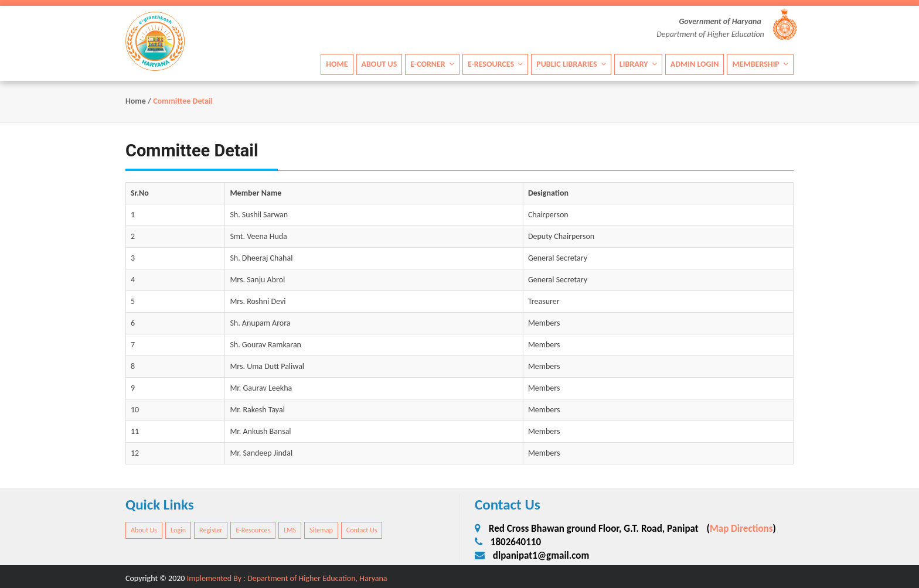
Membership (760, 64)
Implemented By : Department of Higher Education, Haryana (287, 578)
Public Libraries (571, 64)
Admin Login (695, 64)
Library (638, 64)
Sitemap (321, 530)
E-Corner (432, 64)
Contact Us (362, 530)
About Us (379, 64)
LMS (290, 530)
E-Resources (495, 64)
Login (178, 530)
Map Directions (741, 529)
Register (211, 530)
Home (337, 64)
